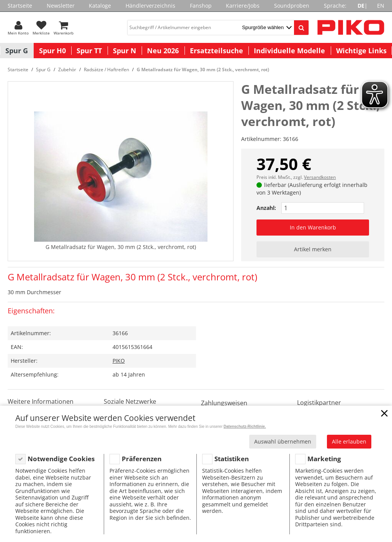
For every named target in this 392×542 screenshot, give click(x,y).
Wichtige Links (361, 51)
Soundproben (292, 6)
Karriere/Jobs (243, 6)
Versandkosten (320, 177)
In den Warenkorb (313, 227)
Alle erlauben (349, 441)
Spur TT (89, 51)
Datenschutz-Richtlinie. (245, 427)
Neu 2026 (163, 51)
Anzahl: (266, 208)
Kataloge (100, 6)
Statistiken (232, 459)
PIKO (119, 361)
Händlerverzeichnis (150, 6)
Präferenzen (142, 459)
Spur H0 (52, 51)
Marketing (324, 459)
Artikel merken (313, 249)
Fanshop (201, 6)
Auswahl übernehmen (283, 441)
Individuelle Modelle (289, 51)
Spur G (17, 51)
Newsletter (61, 6)
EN (381, 6)
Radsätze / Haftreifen (106, 70)
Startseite (20, 6)
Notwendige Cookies (61, 459)
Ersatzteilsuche (216, 51)
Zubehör (67, 70)
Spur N (125, 51)
